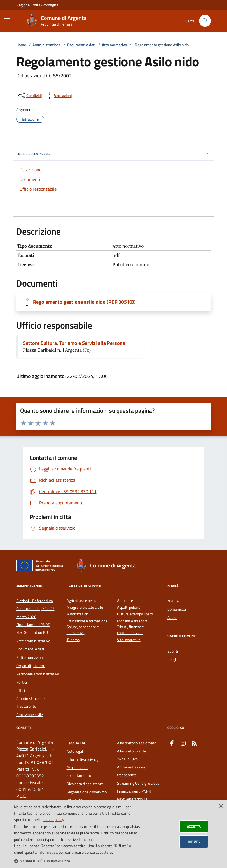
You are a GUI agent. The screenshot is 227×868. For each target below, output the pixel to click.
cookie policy (53, 820)
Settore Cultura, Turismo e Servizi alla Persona (74, 343)
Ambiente (125, 601)
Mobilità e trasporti (133, 621)
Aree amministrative (33, 641)
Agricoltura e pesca (82, 601)
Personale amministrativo (38, 674)
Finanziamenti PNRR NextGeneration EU (33, 629)
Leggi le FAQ (77, 743)
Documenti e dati (81, 45)
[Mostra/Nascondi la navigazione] (7, 20)
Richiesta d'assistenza (85, 784)
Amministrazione (47, 45)
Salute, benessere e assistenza (83, 630)
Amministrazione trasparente (131, 771)
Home (21, 45)
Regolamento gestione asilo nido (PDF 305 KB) (84, 302)
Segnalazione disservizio (87, 792)
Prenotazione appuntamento (79, 772)
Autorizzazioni (78, 614)
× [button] (221, 806)
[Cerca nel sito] (205, 21)
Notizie (173, 601)
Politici (22, 682)
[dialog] (114, 834)
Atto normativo (114, 45)
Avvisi (172, 618)
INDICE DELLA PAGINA (114, 154)
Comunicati (177, 609)
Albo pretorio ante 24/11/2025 (132, 755)
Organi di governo (31, 666)
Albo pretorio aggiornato (137, 743)
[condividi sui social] (30, 95)
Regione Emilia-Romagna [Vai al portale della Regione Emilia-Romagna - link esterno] (37, 5)
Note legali (75, 751)
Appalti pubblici (129, 607)
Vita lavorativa (129, 640)
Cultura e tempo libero (135, 614)
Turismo (73, 640)
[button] (78, 861)
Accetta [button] (194, 826)
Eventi (173, 651)
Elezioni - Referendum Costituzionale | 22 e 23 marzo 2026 (35, 609)
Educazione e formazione (87, 621)
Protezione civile (30, 715)
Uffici (21, 691)
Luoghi (173, 659)
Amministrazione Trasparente (30, 702)
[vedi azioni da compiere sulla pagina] (58, 95)
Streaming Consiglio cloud (138, 783)
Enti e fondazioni (30, 657)
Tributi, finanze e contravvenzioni (130, 630)
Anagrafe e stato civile (85, 607)
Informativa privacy (83, 759)
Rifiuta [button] (194, 842)
